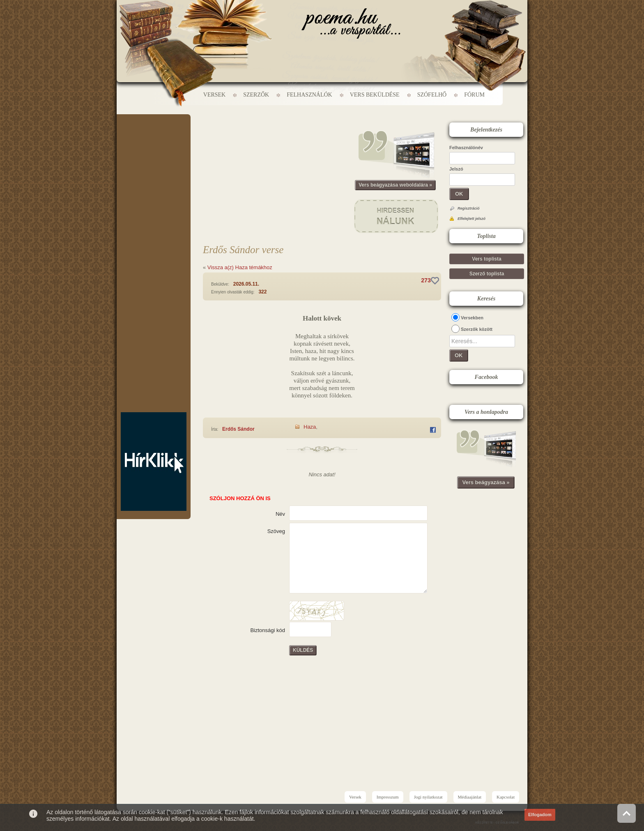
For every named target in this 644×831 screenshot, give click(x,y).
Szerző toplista (487, 274)
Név (280, 514)
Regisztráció (469, 208)
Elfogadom (540, 815)
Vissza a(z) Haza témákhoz (240, 267)
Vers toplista (486, 259)
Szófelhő (432, 95)
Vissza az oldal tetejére (627, 813)
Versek (214, 95)
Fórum (474, 95)
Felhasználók (309, 95)
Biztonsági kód (268, 630)
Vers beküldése (375, 95)
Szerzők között (477, 329)
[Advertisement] (154, 139)
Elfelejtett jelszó (471, 219)
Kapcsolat (506, 797)
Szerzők (256, 95)
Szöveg (276, 531)
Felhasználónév (466, 148)
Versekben (472, 318)
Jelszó (456, 169)
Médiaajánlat (470, 797)
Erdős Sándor (238, 429)
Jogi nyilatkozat (428, 797)
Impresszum (388, 797)
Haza (310, 427)
